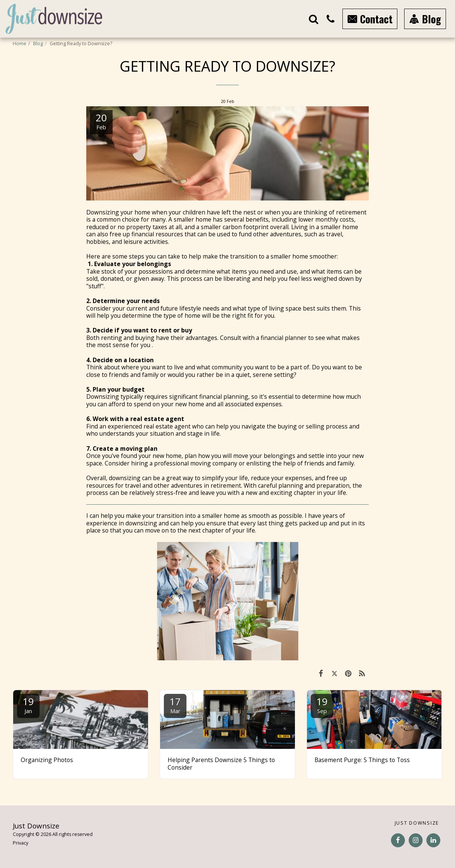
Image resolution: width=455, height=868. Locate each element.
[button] (314, 19)
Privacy (21, 843)
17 (175, 705)
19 (28, 705)
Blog (38, 44)
